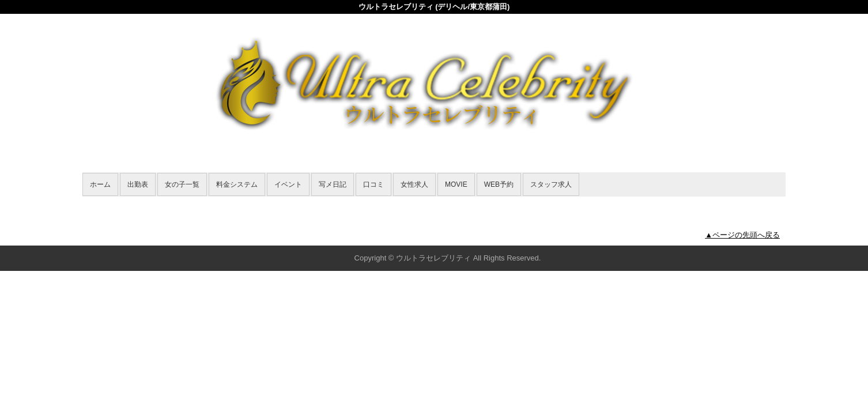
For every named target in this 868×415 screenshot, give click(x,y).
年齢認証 (100, 203)
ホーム (100, 184)
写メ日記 (333, 184)
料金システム (237, 184)
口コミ (373, 184)
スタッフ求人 (551, 184)
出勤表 (138, 184)
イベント (288, 184)
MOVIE (456, 184)
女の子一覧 (182, 184)
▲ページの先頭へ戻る (742, 235)
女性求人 (414, 184)
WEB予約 (499, 184)
